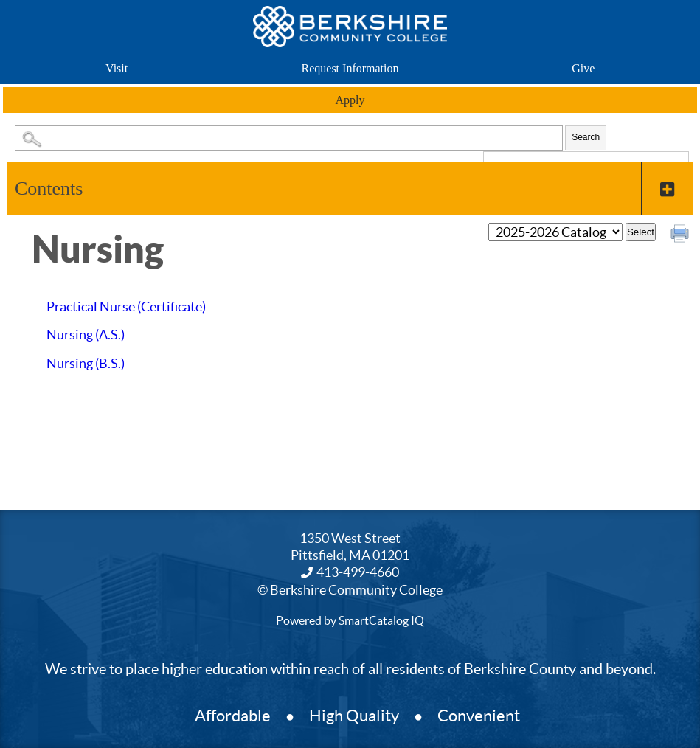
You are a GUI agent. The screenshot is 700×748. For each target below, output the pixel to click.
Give (583, 68)
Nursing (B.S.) (86, 363)
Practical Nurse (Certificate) (126, 307)
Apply (350, 100)
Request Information (350, 68)
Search (586, 137)
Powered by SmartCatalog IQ (350, 620)
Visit (117, 68)
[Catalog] (555, 232)
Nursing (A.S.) (86, 335)
